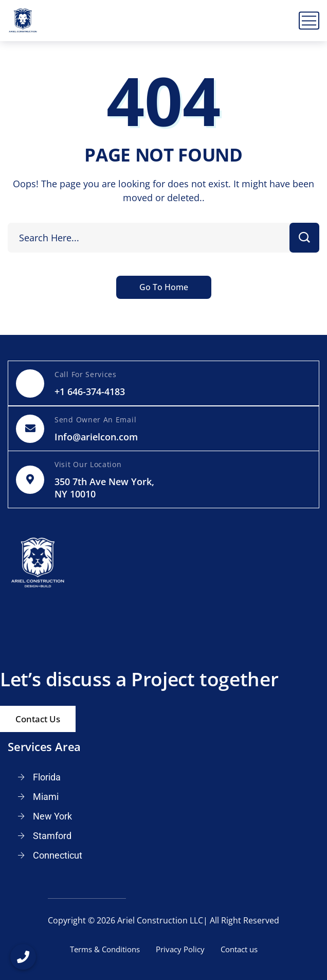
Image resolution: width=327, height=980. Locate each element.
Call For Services (86, 374)
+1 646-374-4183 (90, 391)
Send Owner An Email (95, 420)
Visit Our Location (88, 464)
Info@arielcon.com (96, 437)
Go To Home (164, 287)
